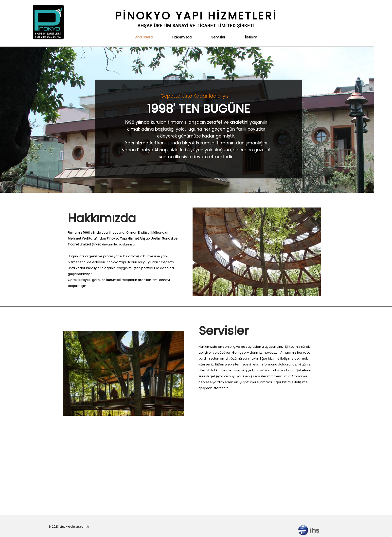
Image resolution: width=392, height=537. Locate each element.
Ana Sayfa (144, 37)
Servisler (218, 37)
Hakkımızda (182, 37)
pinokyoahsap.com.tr (74, 527)
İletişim (251, 37)
